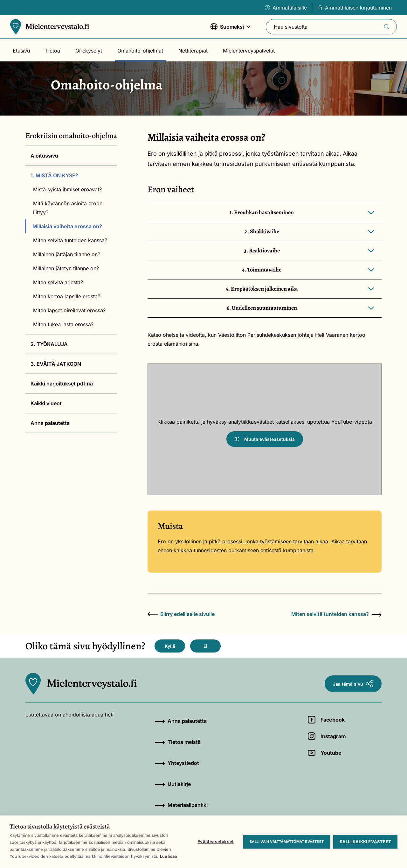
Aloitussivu (44, 156)
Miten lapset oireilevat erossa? (69, 310)
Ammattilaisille (286, 8)
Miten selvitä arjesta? (58, 282)
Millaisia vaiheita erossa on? (67, 226)
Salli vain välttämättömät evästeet (287, 842)
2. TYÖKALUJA (49, 344)
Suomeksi (231, 30)
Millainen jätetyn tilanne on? (66, 268)
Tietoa (53, 51)
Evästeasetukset (216, 842)
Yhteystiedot (177, 763)
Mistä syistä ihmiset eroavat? (67, 189)
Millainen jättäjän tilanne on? (67, 254)
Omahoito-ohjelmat (140, 51)
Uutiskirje (173, 784)
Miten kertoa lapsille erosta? (67, 296)
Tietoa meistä (178, 742)
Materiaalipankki (181, 805)
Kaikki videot (46, 403)
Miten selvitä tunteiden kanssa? (70, 240)
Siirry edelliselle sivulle (181, 614)
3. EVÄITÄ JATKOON (56, 364)
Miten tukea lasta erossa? (63, 324)
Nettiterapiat (193, 51)
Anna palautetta (50, 423)
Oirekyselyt (89, 51)
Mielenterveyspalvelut (249, 51)
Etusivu (21, 51)
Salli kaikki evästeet (365, 842)
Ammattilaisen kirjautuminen (355, 8)
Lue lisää (168, 856)
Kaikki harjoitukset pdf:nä (62, 384)
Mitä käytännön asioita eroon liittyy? (68, 208)
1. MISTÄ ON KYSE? (54, 175)
